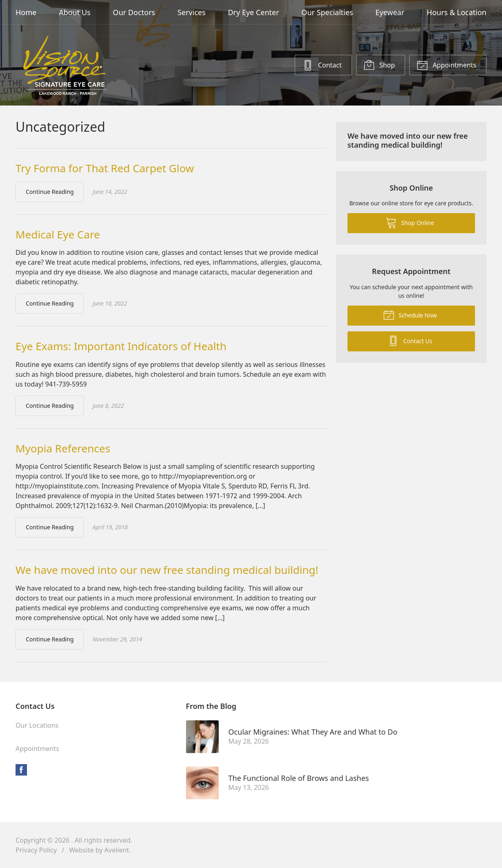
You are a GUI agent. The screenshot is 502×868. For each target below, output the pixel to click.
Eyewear (390, 12)
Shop (379, 65)
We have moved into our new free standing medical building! (167, 570)
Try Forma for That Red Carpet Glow (105, 168)
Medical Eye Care (58, 234)
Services (192, 12)
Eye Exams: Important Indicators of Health (121, 346)
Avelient (117, 850)
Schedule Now (410, 315)
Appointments (446, 65)
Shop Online (410, 223)
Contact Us (410, 340)
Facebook (21, 770)
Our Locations (37, 725)
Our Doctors (134, 12)
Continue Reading (50, 192)
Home (26, 12)
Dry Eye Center (253, 12)
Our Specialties (327, 12)
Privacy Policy (36, 850)
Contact (322, 65)
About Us (75, 12)
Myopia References (63, 448)
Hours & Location (457, 12)
